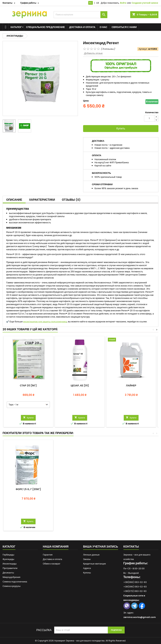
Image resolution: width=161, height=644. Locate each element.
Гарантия (48, 555)
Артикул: (143, 49)
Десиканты (8, 573)
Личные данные (91, 555)
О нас (104, 27)
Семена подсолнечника (15, 582)
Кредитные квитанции (94, 564)
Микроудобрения (11, 577)
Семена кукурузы (12, 586)
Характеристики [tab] (42, 200)
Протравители (10, 568)
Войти (123, 3)
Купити (28, 418)
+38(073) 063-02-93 (135, 591)
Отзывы (71, 200)
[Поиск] (80, 15)
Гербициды (8, 555)
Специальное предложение (46, 27)
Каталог (16, 27)
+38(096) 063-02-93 (135, 587)
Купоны (87, 573)
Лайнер (131, 386)
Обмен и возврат (52, 564)
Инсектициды (10, 564)
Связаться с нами (124, 27)
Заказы (87, 559)
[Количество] (149, 118)
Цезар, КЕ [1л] (80, 386)
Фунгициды (8, 559)
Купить (121, 128)
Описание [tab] (14, 200)
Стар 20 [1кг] (28, 386)
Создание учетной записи (145, 3)
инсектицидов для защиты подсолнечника (45, 322)
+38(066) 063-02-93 (135, 582)
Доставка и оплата (82, 27)
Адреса (87, 568)
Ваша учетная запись (101, 547)
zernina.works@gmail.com (140, 617)
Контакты (131, 547)
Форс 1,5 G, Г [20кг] (28, 489)
